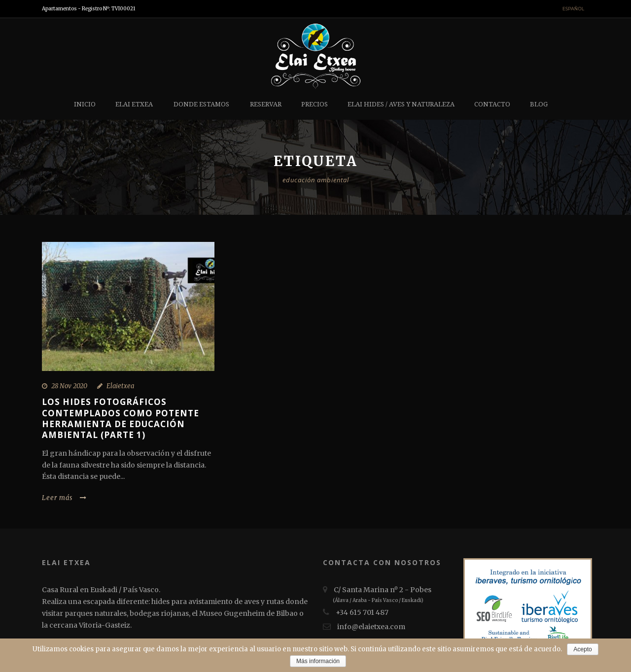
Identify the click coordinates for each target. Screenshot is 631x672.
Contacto (492, 104)
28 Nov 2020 (69, 386)
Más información (318, 661)
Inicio (85, 104)
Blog (539, 104)
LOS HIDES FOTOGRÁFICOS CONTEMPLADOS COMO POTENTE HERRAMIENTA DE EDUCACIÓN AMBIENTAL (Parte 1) (121, 418)
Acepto (582, 649)
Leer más (64, 498)
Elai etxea (134, 104)
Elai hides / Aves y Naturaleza (401, 104)
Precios (315, 104)
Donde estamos (201, 104)
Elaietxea (120, 386)
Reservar (266, 104)
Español (573, 9)
